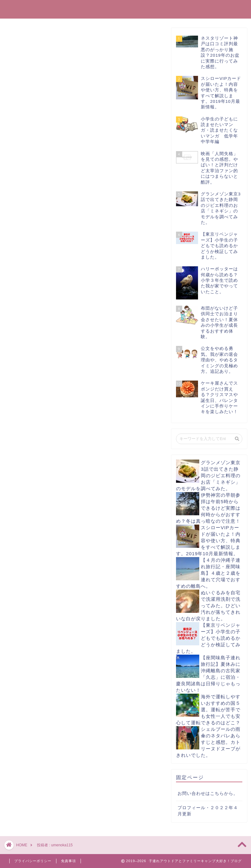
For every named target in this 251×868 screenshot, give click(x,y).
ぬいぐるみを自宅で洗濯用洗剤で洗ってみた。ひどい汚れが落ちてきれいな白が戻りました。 (208, 606)
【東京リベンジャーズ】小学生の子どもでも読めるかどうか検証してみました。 (208, 638)
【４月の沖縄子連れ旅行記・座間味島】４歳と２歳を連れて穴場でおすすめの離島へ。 (208, 573)
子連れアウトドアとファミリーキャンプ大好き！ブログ (126, 9)
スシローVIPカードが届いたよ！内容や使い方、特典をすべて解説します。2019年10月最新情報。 (208, 541)
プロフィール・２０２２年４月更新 (208, 811)
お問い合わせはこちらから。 (208, 794)
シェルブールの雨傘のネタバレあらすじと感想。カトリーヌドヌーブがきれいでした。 (208, 742)
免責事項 (68, 861)
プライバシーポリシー (33, 861)
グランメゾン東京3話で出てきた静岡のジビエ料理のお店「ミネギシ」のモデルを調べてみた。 (208, 475)
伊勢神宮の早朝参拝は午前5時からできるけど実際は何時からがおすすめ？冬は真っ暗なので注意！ (208, 508)
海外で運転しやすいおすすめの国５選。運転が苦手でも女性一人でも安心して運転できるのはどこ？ (208, 710)
